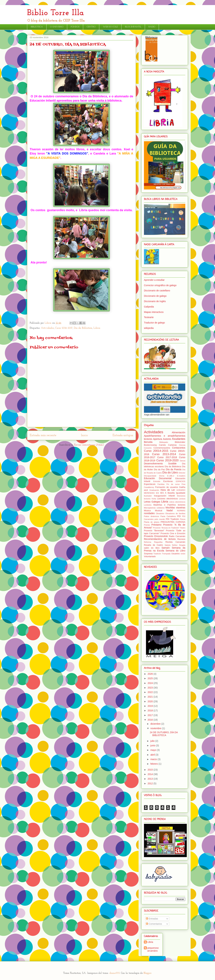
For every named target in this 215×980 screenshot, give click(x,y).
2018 (151, 710)
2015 (151, 770)
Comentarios (154, 924)
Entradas (152, 919)
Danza (183, 461)
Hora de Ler (168, 490)
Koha (154, 499)
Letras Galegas (152, 502)
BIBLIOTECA (37, 27)
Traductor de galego (154, 323)
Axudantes (179, 439)
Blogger (148, 973)
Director (182, 473)
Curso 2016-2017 (64, 328)
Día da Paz (159, 470)
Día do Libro (170, 473)
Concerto (148, 448)
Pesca (183, 519)
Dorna (162, 476)
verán (183, 554)
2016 (151, 720)
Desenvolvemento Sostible (160, 464)
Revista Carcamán (175, 542)
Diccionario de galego (155, 296)
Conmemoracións (162, 448)
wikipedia (149, 328)
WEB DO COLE (110, 27)
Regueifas (158, 542)
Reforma (148, 542)
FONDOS (75, 27)
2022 (151, 692)
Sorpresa (148, 554)
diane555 (115, 973)
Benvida (148, 442)
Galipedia (149, 307)
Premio (147, 525)
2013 (151, 779)
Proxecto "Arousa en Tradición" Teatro (169, 528)
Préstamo (157, 525)
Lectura (182, 499)
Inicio (84, 435)
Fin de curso (173, 484)
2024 (151, 683)
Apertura (158, 439)
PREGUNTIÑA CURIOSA (173, 522)
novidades (149, 513)
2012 (151, 783)
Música (147, 511)
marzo (154, 759)
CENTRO (91, 27)
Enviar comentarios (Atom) (89, 445)
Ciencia (182, 445)
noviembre (156, 728)
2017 (151, 715)
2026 (151, 674)
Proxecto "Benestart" (154, 531)
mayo (154, 750)
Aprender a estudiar (154, 280)
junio (153, 745)
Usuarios (176, 554)
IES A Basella (167, 493)
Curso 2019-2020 (168, 460)
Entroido (157, 481)
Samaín (166, 548)
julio (153, 741)
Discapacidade (150, 476)
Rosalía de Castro (153, 545)
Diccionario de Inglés (155, 301)
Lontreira (148, 505)
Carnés (162, 445)
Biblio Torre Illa (56, 13)
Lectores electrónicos (168, 499)
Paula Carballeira (168, 516)
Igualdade (181, 493)
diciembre (156, 724)
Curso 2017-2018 (167, 457)
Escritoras (168, 481)
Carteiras (172, 445)
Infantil (172, 496)
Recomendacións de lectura (160, 539)
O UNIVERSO (57, 27)
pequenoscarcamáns (153, 949)
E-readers (181, 476)
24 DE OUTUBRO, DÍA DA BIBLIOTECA (164, 734)
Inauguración (160, 496)
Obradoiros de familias (175, 513)
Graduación (154, 490)
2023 (151, 688)
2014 (151, 774)
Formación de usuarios (167, 487)
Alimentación (179, 432)
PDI (179, 516)
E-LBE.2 (171, 476)
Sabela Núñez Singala (175, 545)
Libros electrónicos (177, 502)
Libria (97, 328)
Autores (167, 439)
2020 (151, 701)
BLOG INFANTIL (133, 27)
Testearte (149, 317)
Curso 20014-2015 (156, 451)
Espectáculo (150, 484)
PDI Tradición (172, 519)
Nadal (170, 510)
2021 (151, 697)
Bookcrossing (150, 445)
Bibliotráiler (180, 442)
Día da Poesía (174, 469)
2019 (151, 706)
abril (153, 755)
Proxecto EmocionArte (156, 536)
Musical (159, 511)
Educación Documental (158, 478)
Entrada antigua (123, 435)
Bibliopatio (164, 442)
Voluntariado (150, 556)
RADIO (152, 27)
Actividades (47, 328)
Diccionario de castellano (157, 291)
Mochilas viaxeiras (175, 508)
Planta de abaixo (152, 522)
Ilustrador (148, 496)
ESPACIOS (181, 481)
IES (157, 493)
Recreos (181, 539)
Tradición (157, 554)
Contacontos (179, 448)
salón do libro (152, 548)
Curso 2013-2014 (164, 454)
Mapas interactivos (154, 312)
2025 (151, 678)
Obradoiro (160, 513)
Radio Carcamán (177, 536)
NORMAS (181, 511)
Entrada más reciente (43, 435)
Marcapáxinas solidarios (154, 508)
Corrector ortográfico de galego (160, 285)
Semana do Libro (175, 551)
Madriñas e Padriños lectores (169, 505)
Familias (161, 484)
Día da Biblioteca (83, 328)
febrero (154, 764)
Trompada (166, 554)
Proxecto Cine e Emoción (173, 533)
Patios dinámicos (152, 516)
